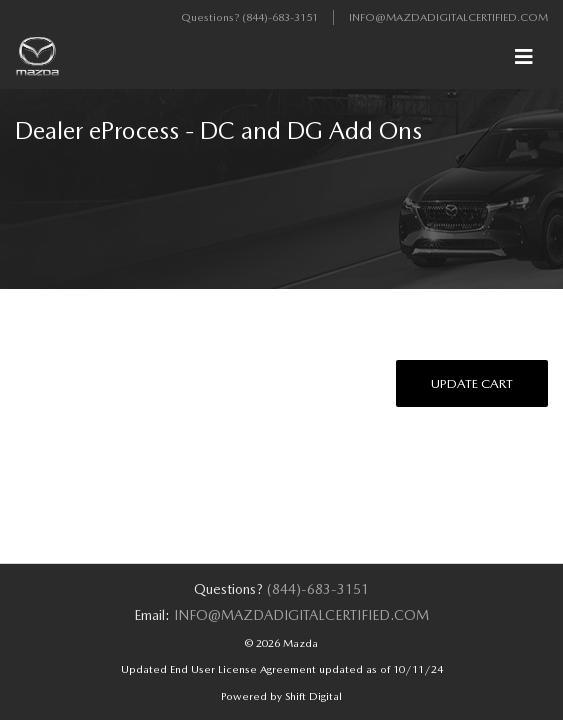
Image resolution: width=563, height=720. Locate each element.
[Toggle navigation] (524, 57)
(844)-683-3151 (280, 17)
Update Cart (472, 383)
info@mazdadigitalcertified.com (448, 17)
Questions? (211, 17)
